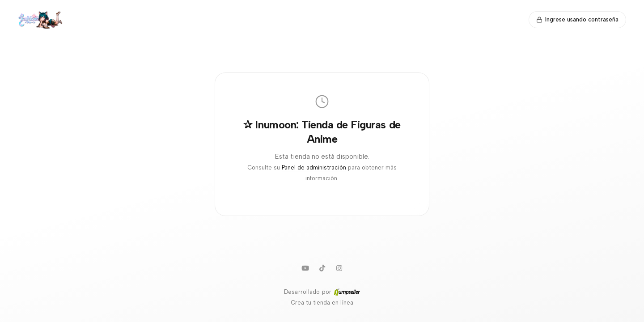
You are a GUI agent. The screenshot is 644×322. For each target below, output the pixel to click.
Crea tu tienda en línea (322, 303)
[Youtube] (305, 268)
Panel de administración (314, 167)
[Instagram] (339, 268)
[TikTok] (322, 268)
